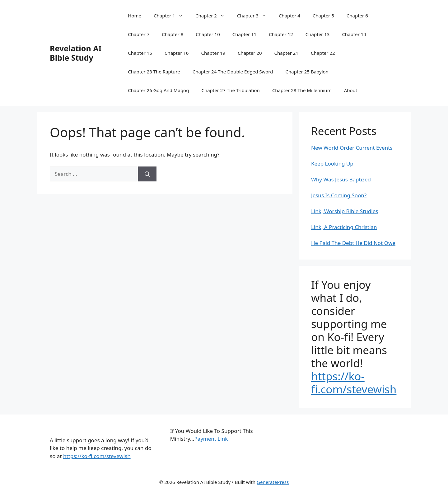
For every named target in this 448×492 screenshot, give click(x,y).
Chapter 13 (318, 34)
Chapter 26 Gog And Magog (158, 90)
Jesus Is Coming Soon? (339, 195)
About (351, 90)
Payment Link (211, 439)
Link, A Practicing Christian (344, 227)
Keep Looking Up (332, 164)
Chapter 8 (173, 34)
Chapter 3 (255, 16)
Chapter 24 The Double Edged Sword (233, 72)
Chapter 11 (245, 34)
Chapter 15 (140, 53)
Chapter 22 (323, 53)
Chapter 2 (213, 16)
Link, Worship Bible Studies (345, 211)
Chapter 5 (323, 16)
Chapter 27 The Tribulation (230, 90)
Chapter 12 (281, 34)
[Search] (147, 174)
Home (135, 16)
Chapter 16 (177, 53)
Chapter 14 (354, 34)
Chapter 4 (289, 16)
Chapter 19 (213, 53)
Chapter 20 (250, 53)
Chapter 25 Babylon (307, 72)
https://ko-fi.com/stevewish (354, 383)
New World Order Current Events (352, 148)
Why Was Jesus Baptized (341, 179)
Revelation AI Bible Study (76, 53)
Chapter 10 (208, 34)
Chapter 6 (357, 16)
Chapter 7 (139, 34)
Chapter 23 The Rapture (154, 72)
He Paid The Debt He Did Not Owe (353, 243)
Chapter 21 (286, 53)
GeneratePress (273, 482)
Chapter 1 (171, 16)
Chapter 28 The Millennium (302, 90)
